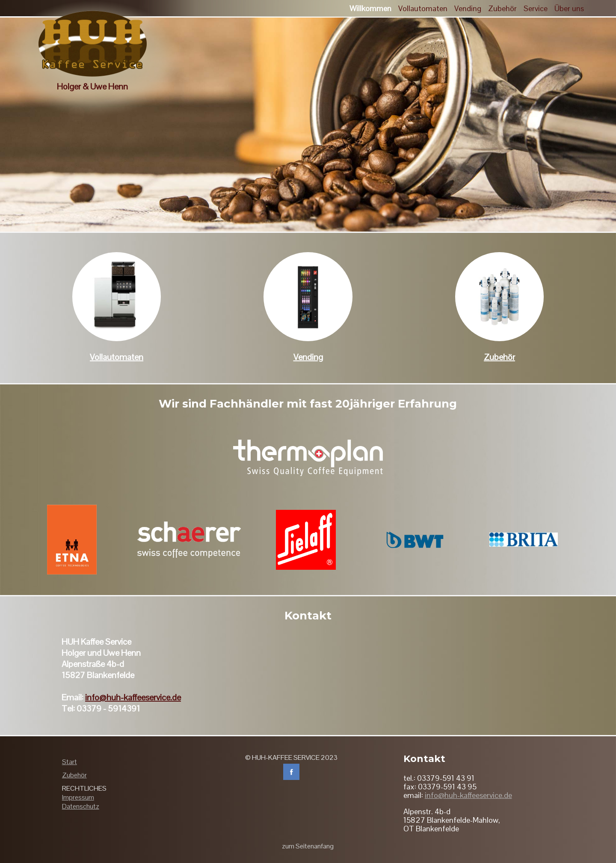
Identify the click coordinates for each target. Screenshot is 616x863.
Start (70, 762)
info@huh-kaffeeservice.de (133, 697)
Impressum (78, 797)
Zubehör (499, 357)
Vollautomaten (117, 357)
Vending (308, 357)
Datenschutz (81, 806)
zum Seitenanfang (308, 846)
